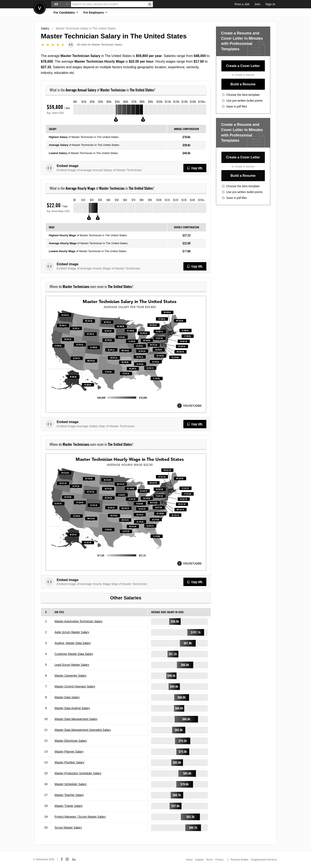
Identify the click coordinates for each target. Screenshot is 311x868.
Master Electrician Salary (71, 741)
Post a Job (242, 4)
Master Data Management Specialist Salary (83, 730)
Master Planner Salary (69, 752)
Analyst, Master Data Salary (73, 643)
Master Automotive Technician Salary (78, 621)
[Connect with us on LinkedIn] (74, 859)
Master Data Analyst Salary (72, 708)
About (189, 860)
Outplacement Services (264, 860)
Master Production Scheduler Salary (78, 773)
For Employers (95, 12)
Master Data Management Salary (76, 719)
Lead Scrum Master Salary (72, 665)
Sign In (270, 4)
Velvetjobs (40, 8)
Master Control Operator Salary (75, 686)
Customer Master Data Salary (74, 654)
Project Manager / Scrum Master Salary (80, 817)
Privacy (219, 860)
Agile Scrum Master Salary (72, 632)
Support (199, 860)
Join (257, 4)
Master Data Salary (67, 697)
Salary (45, 28)
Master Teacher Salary (69, 795)
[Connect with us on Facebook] (62, 859)
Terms (210, 860)
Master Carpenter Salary (70, 676)
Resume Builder (240, 860)
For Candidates (66, 12)
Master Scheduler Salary (70, 784)
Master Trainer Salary (69, 806)
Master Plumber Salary (69, 762)
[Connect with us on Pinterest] (67, 859)
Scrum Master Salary (68, 828)
